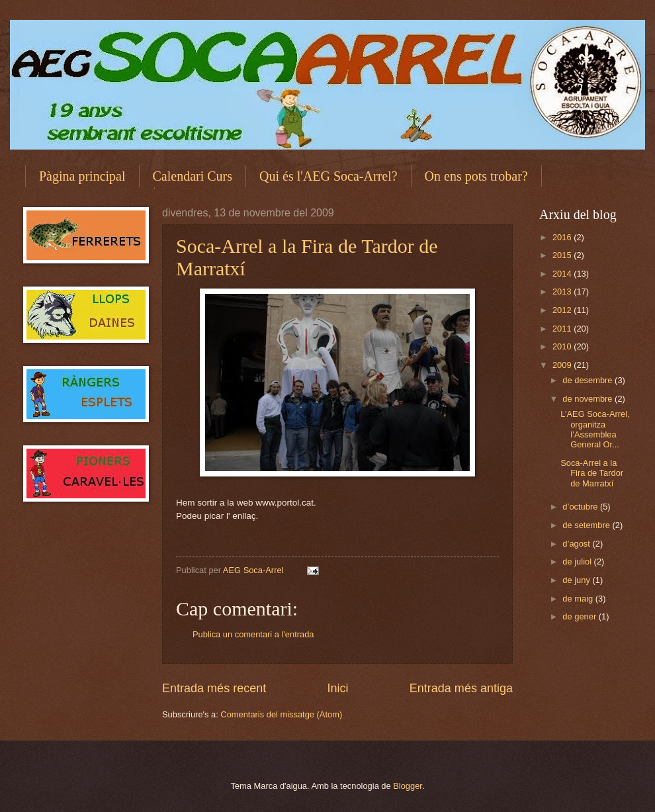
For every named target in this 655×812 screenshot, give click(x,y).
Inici (337, 688)
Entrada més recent (214, 688)
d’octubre (581, 507)
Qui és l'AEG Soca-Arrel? (328, 176)
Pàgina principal (82, 176)
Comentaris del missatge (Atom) (281, 714)
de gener (580, 616)
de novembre (589, 399)
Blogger (408, 786)
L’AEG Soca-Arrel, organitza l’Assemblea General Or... (595, 429)
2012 (563, 310)
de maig (579, 599)
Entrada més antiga (461, 688)
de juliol (578, 562)
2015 (563, 255)
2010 (563, 346)
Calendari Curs (193, 176)
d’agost (577, 544)
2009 (563, 365)
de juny (577, 580)
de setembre (587, 525)
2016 (563, 237)
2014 (563, 274)
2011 (563, 329)
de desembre (589, 380)
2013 (563, 292)
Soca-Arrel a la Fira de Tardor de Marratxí (592, 473)
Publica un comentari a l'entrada (253, 634)
